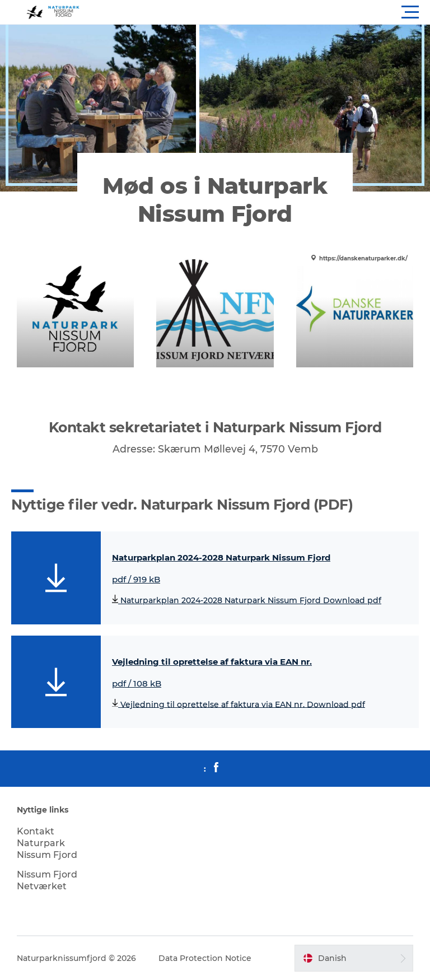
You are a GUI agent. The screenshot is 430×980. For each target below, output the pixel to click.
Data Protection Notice (205, 958)
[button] (265, 12)
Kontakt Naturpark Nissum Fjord (47, 843)
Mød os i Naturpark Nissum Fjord (215, 200)
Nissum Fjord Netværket (47, 880)
